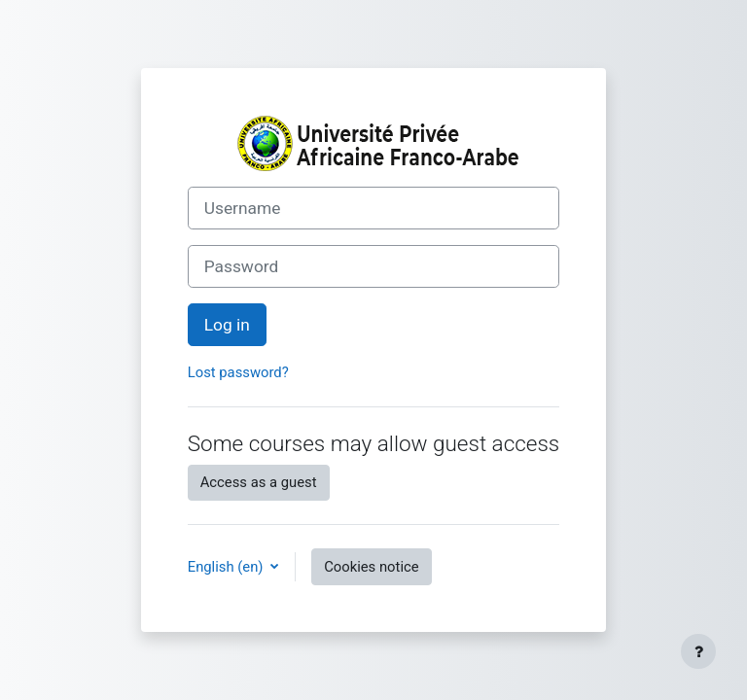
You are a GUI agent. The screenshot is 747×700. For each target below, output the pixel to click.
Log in (227, 325)
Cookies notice (371, 567)
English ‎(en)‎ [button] (227, 567)
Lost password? (238, 372)
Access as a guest (259, 482)
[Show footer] (698, 651)
